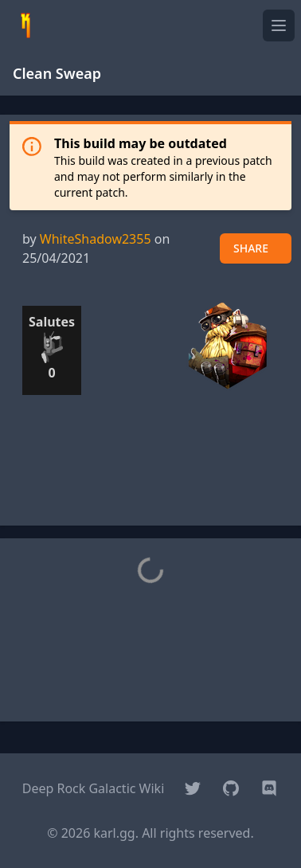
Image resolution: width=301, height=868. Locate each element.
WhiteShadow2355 (96, 239)
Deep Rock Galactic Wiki (94, 788)
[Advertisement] (150, 473)
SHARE (251, 248)
